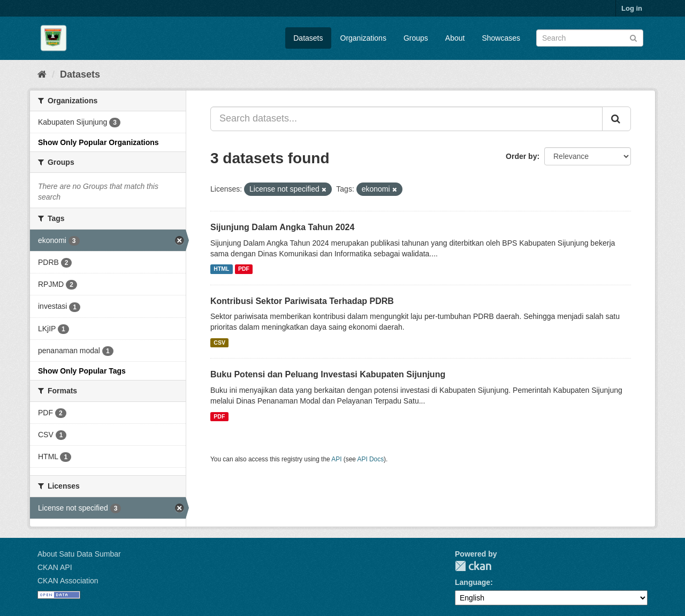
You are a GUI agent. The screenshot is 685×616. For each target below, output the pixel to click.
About (455, 38)
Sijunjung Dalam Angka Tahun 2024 (282, 227)
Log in (632, 8)
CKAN (473, 566)
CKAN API (55, 567)
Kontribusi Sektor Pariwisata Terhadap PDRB (302, 301)
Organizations (363, 38)
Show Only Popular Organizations (98, 142)
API (336, 459)
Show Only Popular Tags (82, 371)
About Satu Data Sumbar (79, 554)
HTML (221, 269)
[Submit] (633, 37)
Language (473, 582)
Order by (521, 156)
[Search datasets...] (406, 119)
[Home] (42, 74)
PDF (244, 269)
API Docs (371, 459)
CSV (219, 343)
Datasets (308, 38)
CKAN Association (68, 581)
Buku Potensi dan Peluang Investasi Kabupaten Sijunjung (328, 374)
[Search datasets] (590, 38)
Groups (416, 38)
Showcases (501, 38)
